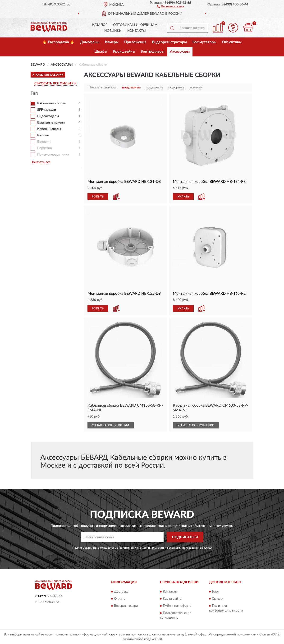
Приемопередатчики (53, 155)
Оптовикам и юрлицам (135, 25)
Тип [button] (34, 93)
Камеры (112, 42)
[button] (171, 6)
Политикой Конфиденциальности (141, 548)
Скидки (218, 599)
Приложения (135, 42)
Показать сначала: (103, 87)
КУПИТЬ (98, 197)
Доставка (121, 592)
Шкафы (101, 52)
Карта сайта (172, 599)
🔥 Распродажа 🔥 (58, 42)
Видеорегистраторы (169, 42)
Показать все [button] (41, 162)
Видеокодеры (48, 116)
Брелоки (44, 142)
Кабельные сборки (52, 103)
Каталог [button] (100, 25)
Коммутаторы (204, 42)
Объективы (232, 42)
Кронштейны (124, 52)
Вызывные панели (51, 123)
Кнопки (43, 135)
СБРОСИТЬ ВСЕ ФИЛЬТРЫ (55, 83)
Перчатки (45, 148)
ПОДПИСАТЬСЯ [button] (185, 537)
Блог (216, 592)
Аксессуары (180, 52)
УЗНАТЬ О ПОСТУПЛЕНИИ (111, 425)
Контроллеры (153, 52)
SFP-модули (47, 110)
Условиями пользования (183, 548)
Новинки (113, 31)
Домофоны (90, 42)
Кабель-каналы (49, 129)
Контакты (137, 31)
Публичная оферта (177, 606)
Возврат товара (126, 606)
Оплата (120, 599)
